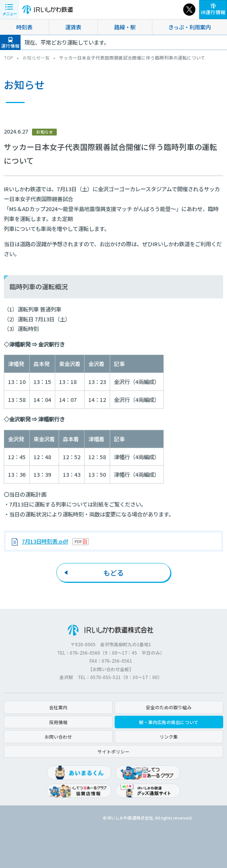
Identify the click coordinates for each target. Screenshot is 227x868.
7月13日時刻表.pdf (45, 541)
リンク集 (169, 737)
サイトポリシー (113, 751)
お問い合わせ (58, 737)
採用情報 (58, 722)
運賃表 (73, 27)
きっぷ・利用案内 (189, 27)
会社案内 (58, 707)
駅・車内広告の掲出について (169, 722)
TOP (9, 57)
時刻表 (24, 27)
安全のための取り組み (169, 707)
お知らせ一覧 (36, 57)
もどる (113, 573)
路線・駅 (125, 27)
